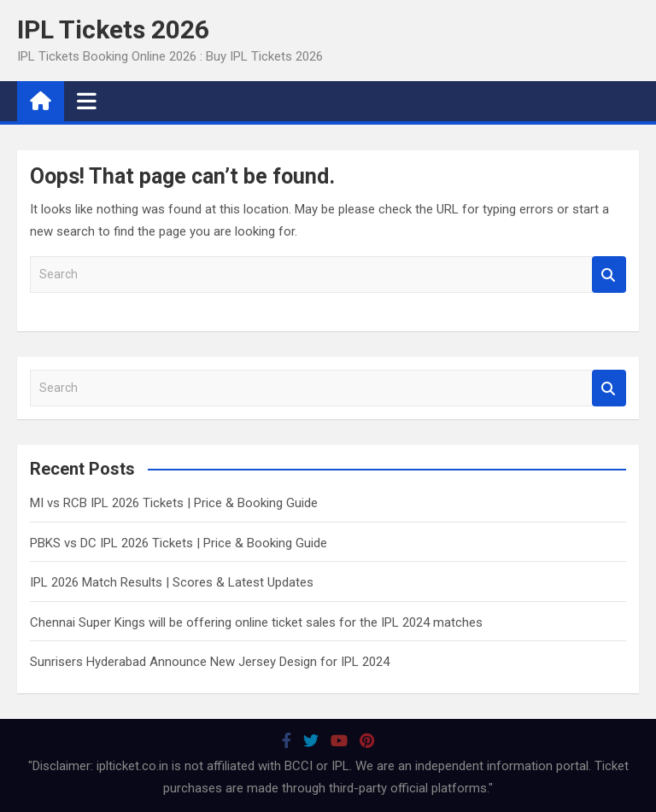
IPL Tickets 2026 (113, 29)
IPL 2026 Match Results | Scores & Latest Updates (172, 582)
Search (609, 275)
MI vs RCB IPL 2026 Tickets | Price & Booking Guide (174, 503)
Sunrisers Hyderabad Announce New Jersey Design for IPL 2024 (210, 662)
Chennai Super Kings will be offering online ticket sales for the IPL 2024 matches (256, 622)
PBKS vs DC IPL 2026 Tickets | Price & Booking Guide (179, 543)
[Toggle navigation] (87, 101)
